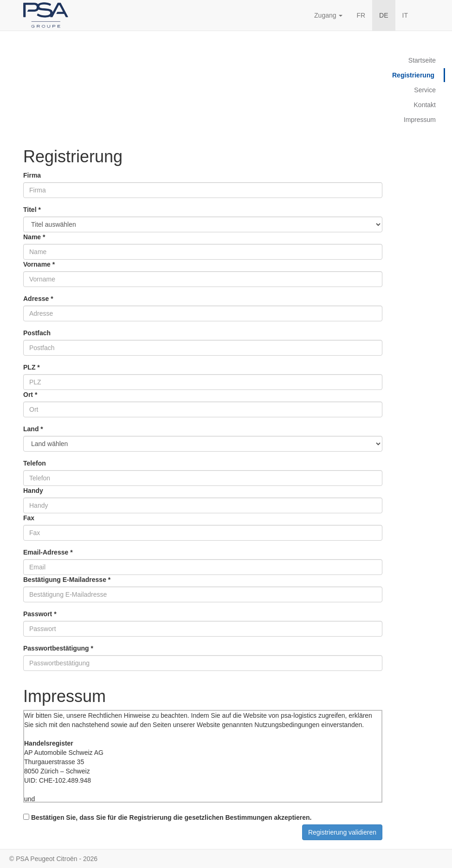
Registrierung (413, 75)
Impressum (420, 120)
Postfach (37, 333)
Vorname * (39, 264)
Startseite (422, 60)
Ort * (30, 395)
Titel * (32, 210)
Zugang (328, 15)
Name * (34, 237)
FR (361, 15)
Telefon (35, 463)
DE (384, 15)
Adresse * (38, 299)
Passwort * (40, 614)
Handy (33, 491)
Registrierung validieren (342, 832)
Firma (32, 175)
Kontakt (425, 105)
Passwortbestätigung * (58, 648)
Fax (29, 518)
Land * (33, 429)
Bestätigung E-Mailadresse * (67, 580)
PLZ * (32, 367)
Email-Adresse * (48, 552)
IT (405, 15)
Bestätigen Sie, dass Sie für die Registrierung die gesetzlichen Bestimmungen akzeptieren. (167, 817)
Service (425, 90)
